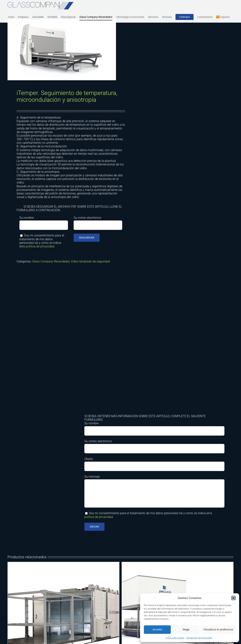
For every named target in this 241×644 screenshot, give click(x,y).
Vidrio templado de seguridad (90, 261)
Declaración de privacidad (199, 638)
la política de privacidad (38, 246)
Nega (186, 629)
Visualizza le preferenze (218, 629)
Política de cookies (175, 638)
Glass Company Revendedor (51, 261)
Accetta (157, 629)
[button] (233, 598)
